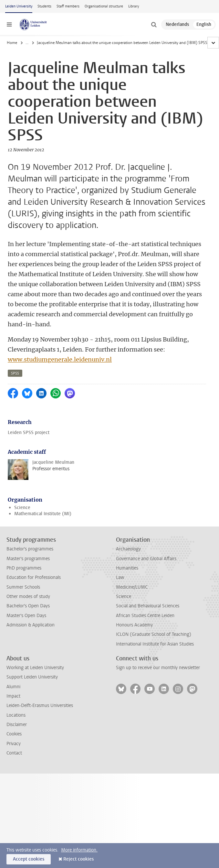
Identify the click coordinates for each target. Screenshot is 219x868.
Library (134, 6)
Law (120, 577)
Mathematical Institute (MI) (43, 514)
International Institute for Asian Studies (155, 644)
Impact (13, 696)
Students (44, 6)
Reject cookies (78, 859)
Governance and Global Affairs (146, 559)
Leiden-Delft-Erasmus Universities (40, 705)
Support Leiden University (32, 677)
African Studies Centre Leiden (145, 616)
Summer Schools (23, 587)
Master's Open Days (26, 616)
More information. (79, 850)
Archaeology (128, 549)
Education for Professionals (34, 577)
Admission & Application (31, 625)
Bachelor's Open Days (28, 606)
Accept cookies (29, 859)
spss (15, 373)
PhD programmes (24, 568)
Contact (14, 753)
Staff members (68, 6)
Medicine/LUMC (132, 587)
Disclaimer (17, 725)
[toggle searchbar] (154, 25)
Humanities (127, 568)
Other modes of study (28, 597)
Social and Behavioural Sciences (148, 606)
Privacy (14, 744)
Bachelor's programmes (30, 549)
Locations (16, 715)
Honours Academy (134, 625)
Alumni (13, 687)
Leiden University (19, 6)
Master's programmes (28, 559)
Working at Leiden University (35, 668)
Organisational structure (104, 6)
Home (12, 43)
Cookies (14, 734)
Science (22, 508)
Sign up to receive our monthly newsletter (158, 668)
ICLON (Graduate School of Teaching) (154, 634)
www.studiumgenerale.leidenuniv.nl (60, 359)
